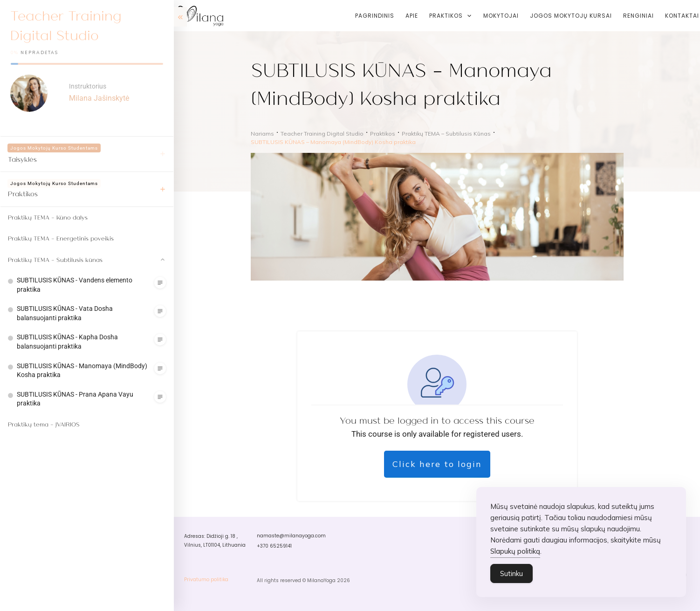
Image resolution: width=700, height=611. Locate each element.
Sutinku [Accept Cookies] (511, 580)
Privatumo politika (206, 580)
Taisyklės (22, 159)
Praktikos (23, 193)
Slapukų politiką (515, 558)
